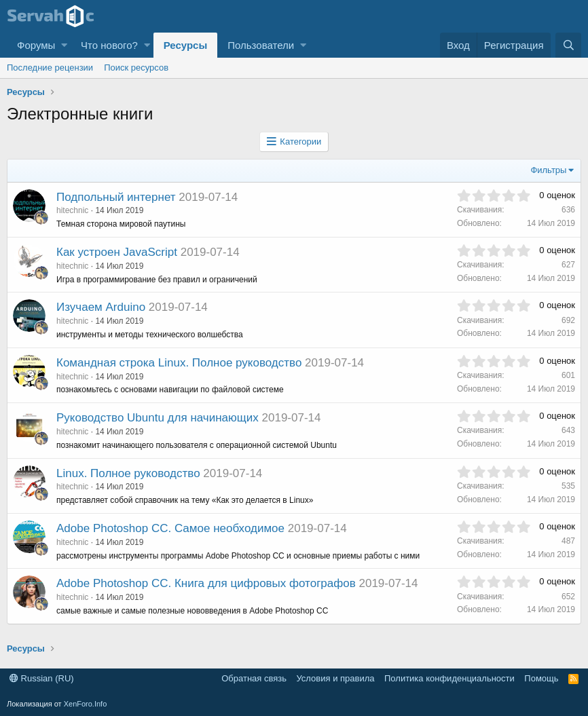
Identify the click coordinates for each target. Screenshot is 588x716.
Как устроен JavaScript (117, 252)
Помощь (541, 678)
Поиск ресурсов (136, 68)
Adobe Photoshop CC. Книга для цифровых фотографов (206, 583)
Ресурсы (186, 45)
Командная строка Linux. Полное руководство (179, 363)
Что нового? (109, 45)
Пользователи (261, 45)
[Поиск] (568, 45)
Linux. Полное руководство (128, 473)
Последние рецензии (50, 68)
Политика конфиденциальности (449, 678)
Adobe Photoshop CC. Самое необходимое (170, 528)
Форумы (36, 45)
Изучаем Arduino (101, 307)
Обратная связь (254, 678)
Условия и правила (335, 678)
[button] (64, 45)
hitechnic (72, 210)
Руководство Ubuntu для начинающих (158, 418)
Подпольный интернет (116, 197)
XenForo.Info (86, 704)
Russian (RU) (42, 678)
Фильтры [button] (548, 170)
